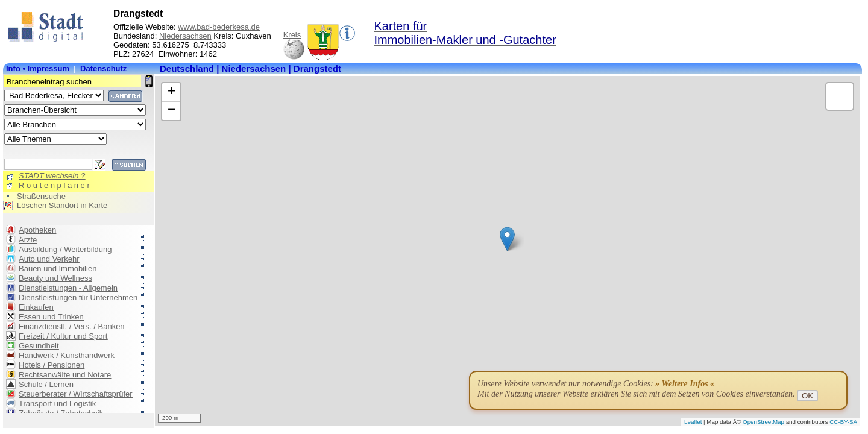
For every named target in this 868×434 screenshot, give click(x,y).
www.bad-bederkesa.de (219, 27)
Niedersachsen (185, 36)
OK (807, 396)
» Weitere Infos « (685, 384)
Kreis (292, 35)
